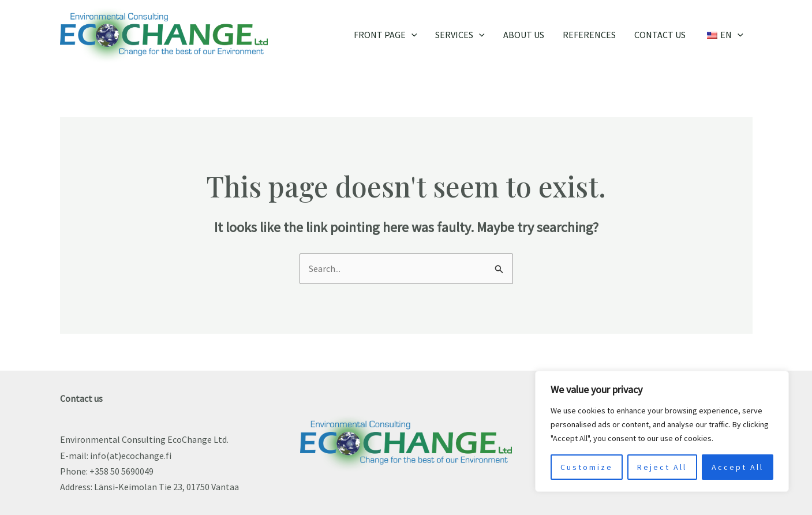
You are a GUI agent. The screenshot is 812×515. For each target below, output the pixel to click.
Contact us (660, 35)
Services (460, 35)
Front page (386, 35)
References (589, 35)
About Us (524, 35)
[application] (411, 35)
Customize (587, 467)
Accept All (738, 467)
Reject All (662, 467)
